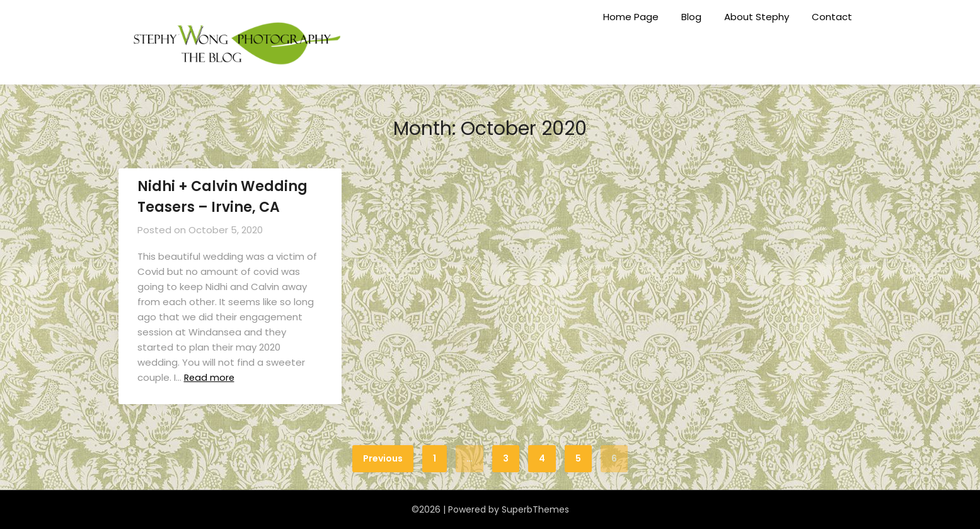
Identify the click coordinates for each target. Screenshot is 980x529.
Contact (832, 17)
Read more (211, 377)
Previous (383, 458)
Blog (691, 17)
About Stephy (757, 17)
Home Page (631, 17)
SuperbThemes (535, 509)
